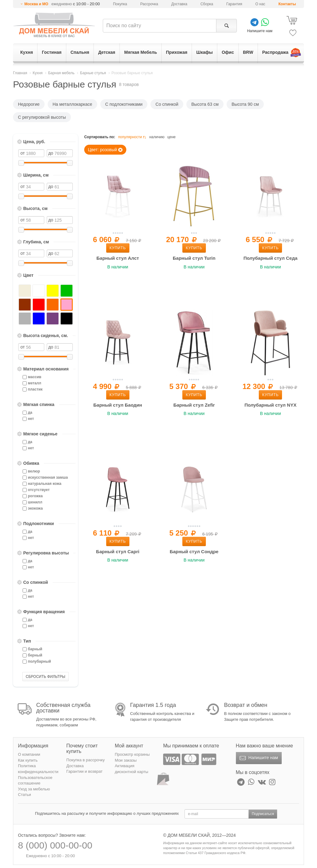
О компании (29, 754)
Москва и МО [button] (36, 4)
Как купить (28, 760)
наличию (157, 137)
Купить (118, 248)
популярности (132, 137)
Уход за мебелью (34, 789)
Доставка (179, 4)
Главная (20, 73)
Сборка (207, 4)
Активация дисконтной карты (132, 769)
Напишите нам (258, 758)
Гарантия (234, 4)
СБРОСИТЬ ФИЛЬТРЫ (46, 677)
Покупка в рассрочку (85, 760)
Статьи (24, 795)
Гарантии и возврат (84, 771)
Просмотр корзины (132, 754)
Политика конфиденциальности (38, 769)
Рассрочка (149, 4)
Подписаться (263, 814)
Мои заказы (126, 760)
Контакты (287, 4)
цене (172, 137)
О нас (260, 4)
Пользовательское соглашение (35, 780)
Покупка (120, 4)
